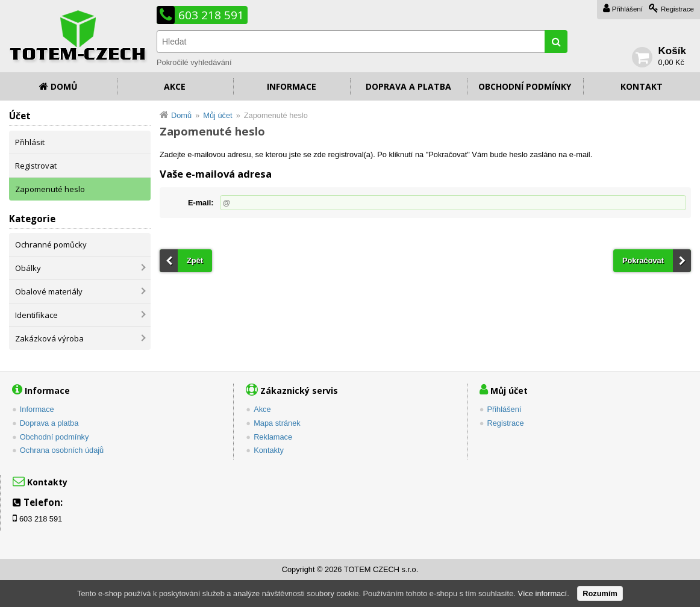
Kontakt (642, 86)
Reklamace (273, 437)
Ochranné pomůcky (51, 244)
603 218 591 (211, 15)
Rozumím (600, 593)
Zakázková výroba (49, 338)
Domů (64, 86)
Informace (292, 86)
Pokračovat (643, 260)
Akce (175, 86)
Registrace (677, 9)
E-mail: (201, 203)
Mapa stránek (277, 423)
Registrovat (36, 166)
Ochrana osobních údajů (62, 450)
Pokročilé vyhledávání (194, 62)
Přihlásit (30, 142)
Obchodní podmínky (525, 86)
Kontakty (269, 450)
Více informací (542, 593)
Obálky (28, 268)
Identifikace (36, 315)
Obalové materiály (49, 291)
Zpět (195, 260)
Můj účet (217, 115)
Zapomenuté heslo (50, 189)
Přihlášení (627, 9)
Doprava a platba (408, 86)
